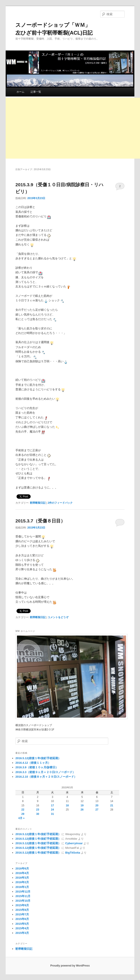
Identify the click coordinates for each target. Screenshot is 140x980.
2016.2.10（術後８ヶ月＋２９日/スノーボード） (46, 777)
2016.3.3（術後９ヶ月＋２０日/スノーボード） (45, 772)
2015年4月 (22, 928)
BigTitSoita (73, 853)
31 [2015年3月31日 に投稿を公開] (52, 814)
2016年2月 (22, 882)
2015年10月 (23, 901)
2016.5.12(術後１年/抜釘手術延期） (38, 758)
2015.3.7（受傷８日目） (40, 521)
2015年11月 (23, 896)
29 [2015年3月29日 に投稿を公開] (23, 814)
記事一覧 (36, 92)
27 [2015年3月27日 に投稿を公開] (97, 810)
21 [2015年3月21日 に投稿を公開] (112, 805)
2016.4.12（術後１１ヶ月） (33, 763)
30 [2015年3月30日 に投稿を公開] (37, 814)
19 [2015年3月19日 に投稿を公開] (82, 805)
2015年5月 (22, 924)
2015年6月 (22, 919)
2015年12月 (23, 892)
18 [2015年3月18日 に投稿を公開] (67, 805)
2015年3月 (22, 933)
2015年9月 (22, 905)
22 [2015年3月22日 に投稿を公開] (23, 810)
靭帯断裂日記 (38, 503)
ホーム (20, 92)
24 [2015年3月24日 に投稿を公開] (52, 810)
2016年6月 (22, 868)
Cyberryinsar (74, 843)
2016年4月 (22, 873)
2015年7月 (22, 914)
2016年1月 (22, 887)
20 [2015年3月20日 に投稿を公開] (97, 805)
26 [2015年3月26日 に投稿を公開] (82, 810)
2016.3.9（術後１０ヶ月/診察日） (37, 767)
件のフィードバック (60, 503)
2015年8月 (22, 910)
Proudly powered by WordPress (70, 966)
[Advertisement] (73, 128)
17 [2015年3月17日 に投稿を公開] (52, 805)
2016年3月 (22, 878)
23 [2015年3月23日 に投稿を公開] (37, 810)
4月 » (21, 818)
